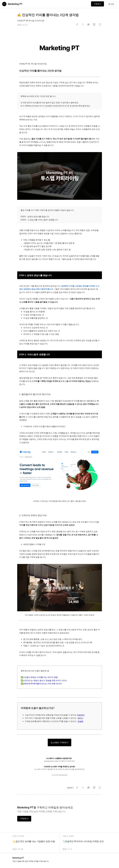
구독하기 (97, 4)
